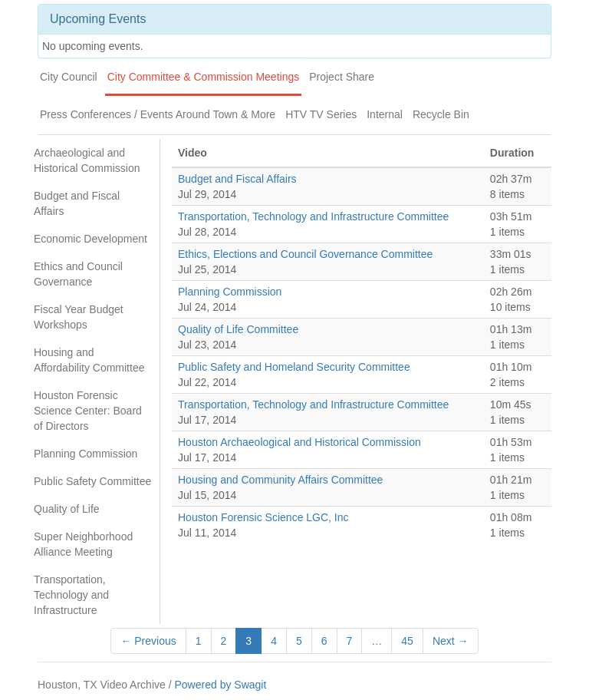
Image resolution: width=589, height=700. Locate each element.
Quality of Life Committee (238, 329)
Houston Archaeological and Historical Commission (299, 442)
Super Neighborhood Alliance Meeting (83, 544)
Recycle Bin (441, 114)
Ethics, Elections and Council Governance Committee (305, 254)
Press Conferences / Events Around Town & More (158, 114)
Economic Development (90, 239)
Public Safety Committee (92, 481)
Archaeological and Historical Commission (87, 160)
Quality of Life (67, 509)
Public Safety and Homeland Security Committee (294, 367)
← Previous (148, 641)
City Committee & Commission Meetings (204, 77)
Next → (451, 641)
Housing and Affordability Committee (89, 360)
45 (407, 641)
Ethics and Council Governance (78, 274)
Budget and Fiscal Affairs (77, 203)
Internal (385, 114)
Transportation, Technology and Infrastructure (71, 595)
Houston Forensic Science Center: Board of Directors (88, 411)
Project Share (342, 77)
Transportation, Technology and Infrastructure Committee (313, 216)
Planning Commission (86, 454)
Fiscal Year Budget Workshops (79, 317)
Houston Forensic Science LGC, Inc (263, 517)
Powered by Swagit (220, 685)
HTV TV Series (321, 114)
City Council (69, 77)
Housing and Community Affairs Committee (280, 480)
